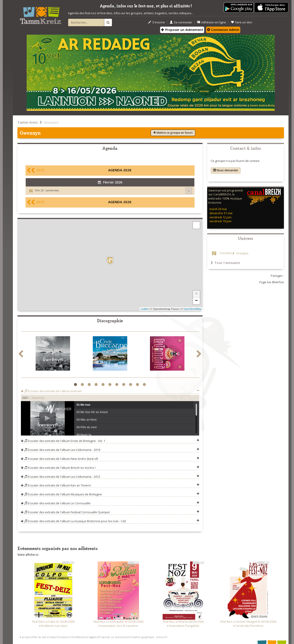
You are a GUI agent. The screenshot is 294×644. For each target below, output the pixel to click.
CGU (73, 637)
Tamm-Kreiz (28, 122)
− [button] (196, 301)
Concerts (226, 253)
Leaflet (144, 309)
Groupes (242, 253)
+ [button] (196, 294)
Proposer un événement (114, 637)
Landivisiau (52, 190)
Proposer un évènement (182, 30)
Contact (52, 637)
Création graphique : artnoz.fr (149, 637)
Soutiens (63, 637)
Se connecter (181, 22)
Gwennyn (38, 398)
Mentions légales (87, 637)
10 (138, 385)
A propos (25, 637)
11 (145, 385)
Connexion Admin (223, 30)
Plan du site (39, 637)
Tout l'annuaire (225, 263)
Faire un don (242, 22)
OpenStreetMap (192, 309)
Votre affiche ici (28, 555)
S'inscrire (157, 22)
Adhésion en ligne (212, 22)
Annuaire (51, 122)
